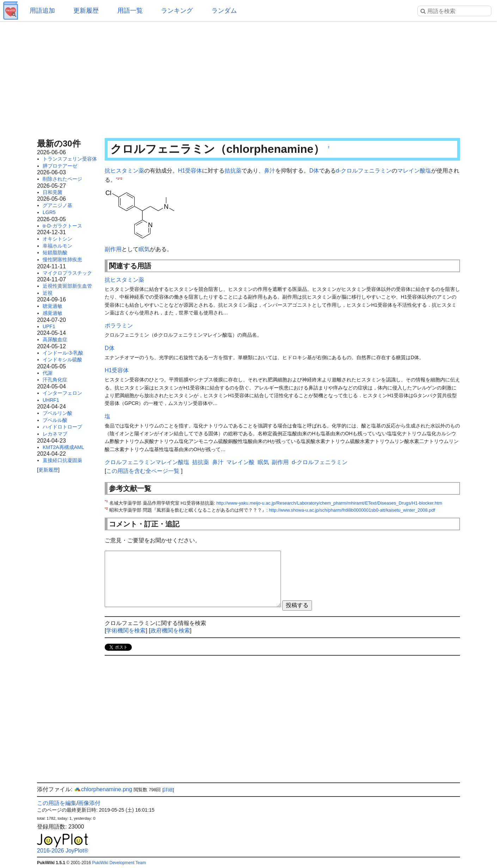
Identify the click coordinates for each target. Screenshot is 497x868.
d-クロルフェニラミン (364, 171)
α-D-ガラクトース (62, 226)
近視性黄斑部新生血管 (67, 286)
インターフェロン (62, 393)
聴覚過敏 (53, 306)
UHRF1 (51, 400)
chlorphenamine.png (103, 789)
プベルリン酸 (57, 413)
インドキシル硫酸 (62, 360)
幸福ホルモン (57, 246)
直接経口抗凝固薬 (62, 460)
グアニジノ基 (57, 205)
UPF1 (49, 326)
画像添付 (89, 803)
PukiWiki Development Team (119, 863)
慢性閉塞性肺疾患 (62, 260)
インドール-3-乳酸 (63, 353)
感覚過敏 (53, 313)
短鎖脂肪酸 (55, 252)
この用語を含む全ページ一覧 (143, 471)
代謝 (48, 373)
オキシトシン (57, 239)
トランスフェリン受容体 (70, 159)
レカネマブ (55, 434)
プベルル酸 (55, 420)
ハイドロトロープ (62, 427)
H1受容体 (190, 171)
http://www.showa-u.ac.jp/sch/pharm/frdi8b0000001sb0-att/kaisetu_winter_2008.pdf (352, 510)
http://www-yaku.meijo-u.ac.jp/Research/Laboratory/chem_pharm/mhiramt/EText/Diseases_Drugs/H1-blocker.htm (329, 503)
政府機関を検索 (170, 630)
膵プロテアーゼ (60, 166)
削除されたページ (62, 179)
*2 (121, 178)
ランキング (177, 11)
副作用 (113, 249)
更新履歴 (86, 11)
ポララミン (119, 326)
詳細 (168, 790)
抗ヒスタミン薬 (124, 171)
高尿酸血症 (55, 339)
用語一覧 (130, 11)
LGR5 (49, 212)
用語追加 (42, 11)
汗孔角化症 (55, 380)
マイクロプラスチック (67, 273)
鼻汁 (270, 171)
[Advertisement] (248, 77)
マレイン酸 (411, 171)
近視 (48, 293)
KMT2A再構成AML (63, 447)
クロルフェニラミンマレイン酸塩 (147, 462)
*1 (118, 178)
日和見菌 (53, 192)
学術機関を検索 (126, 630)
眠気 (144, 249)
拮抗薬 (233, 171)
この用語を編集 (57, 803)
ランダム (224, 11)
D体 (314, 171)
